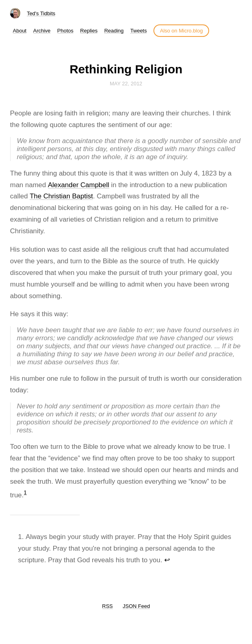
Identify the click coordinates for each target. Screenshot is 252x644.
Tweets (138, 31)
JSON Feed (136, 606)
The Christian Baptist (61, 196)
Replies (89, 31)
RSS (108, 606)
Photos (65, 31)
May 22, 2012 (126, 84)
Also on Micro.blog (181, 31)
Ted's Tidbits (41, 13)
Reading (114, 31)
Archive (42, 31)
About (20, 31)
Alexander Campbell (79, 185)
